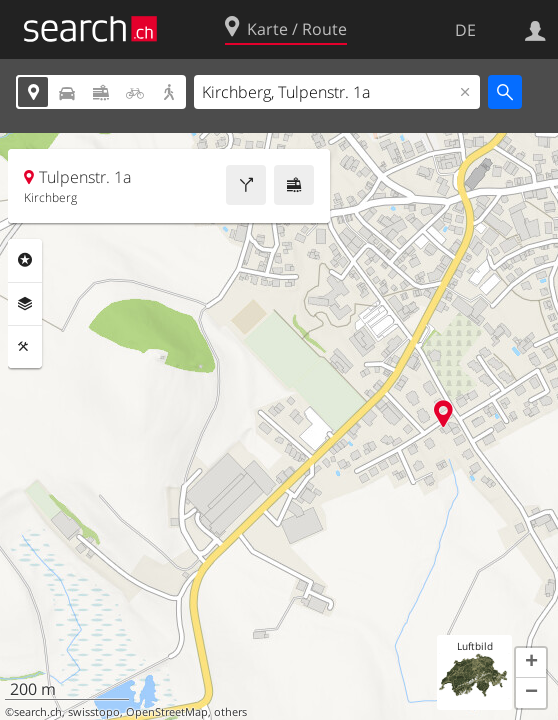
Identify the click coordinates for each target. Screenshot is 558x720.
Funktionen (25, 347)
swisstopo (94, 712)
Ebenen (25, 304)
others (230, 712)
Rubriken (25, 260)
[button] (531, 663)
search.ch (38, 712)
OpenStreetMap (167, 712)
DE (465, 30)
